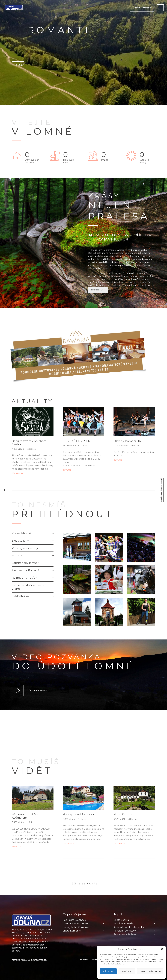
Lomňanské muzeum (75, 924)
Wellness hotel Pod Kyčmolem (26, 816)
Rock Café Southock (74, 920)
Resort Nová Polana (125, 934)
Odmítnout (127, 971)
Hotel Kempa (123, 814)
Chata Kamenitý (72, 931)
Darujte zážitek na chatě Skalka (29, 443)
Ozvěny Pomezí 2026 (128, 441)
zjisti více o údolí (98, 290)
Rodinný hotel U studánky (129, 927)
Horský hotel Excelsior (79, 814)
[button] (162, 949)
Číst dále (16, 847)
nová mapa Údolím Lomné (161, 490)
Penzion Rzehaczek (125, 931)
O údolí (15, 65)
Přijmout (108, 971)
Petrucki (16, 960)
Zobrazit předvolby (150, 971)
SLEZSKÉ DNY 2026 (76, 441)
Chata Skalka (121, 920)
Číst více (16, 473)
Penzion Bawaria (123, 924)
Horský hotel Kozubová (76, 927)
